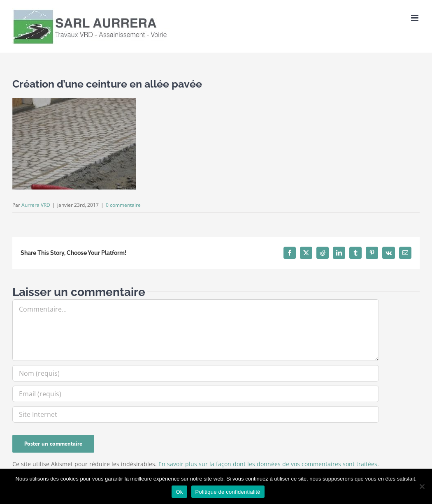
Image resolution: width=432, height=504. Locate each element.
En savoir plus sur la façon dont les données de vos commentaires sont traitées (268, 464)
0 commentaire (123, 205)
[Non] (422, 486)
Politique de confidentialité (228, 492)
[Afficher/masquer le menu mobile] (415, 18)
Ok (179, 492)
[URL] (196, 414)
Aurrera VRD (36, 205)
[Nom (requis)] (196, 373)
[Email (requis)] (196, 394)
